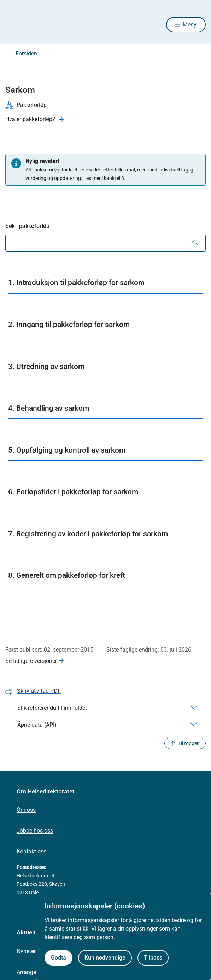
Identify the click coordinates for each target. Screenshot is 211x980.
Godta (58, 958)
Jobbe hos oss (35, 831)
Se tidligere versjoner (31, 661)
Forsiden (26, 53)
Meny (190, 25)
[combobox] (105, 243)
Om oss (26, 810)
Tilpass (153, 958)
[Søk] (196, 243)
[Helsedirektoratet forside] (14, 25)
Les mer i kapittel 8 (104, 178)
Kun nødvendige (105, 958)
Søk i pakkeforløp (27, 226)
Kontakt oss (31, 851)
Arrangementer (35, 972)
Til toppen (185, 743)
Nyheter (26, 951)
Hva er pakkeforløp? (30, 119)
